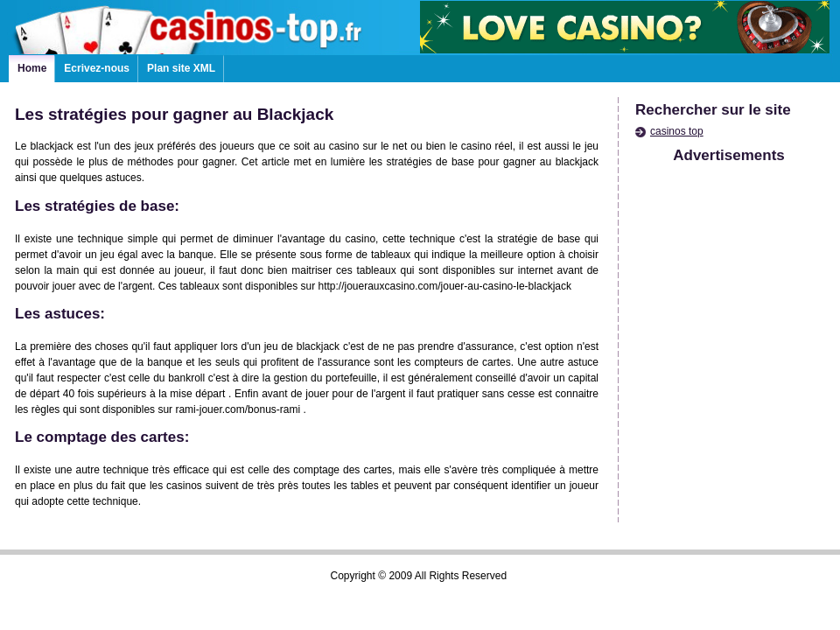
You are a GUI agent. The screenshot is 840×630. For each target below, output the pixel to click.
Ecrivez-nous (97, 68)
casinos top (677, 131)
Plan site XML (181, 68)
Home (32, 68)
